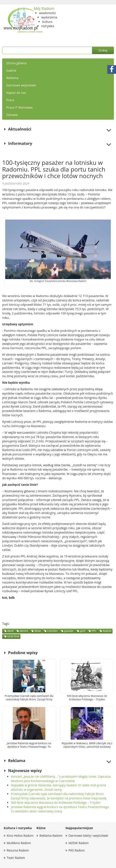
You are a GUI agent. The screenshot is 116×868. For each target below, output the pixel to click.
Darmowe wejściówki (21, 85)
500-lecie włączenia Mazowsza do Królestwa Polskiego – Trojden (56, 803)
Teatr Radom (16, 858)
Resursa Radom (18, 850)
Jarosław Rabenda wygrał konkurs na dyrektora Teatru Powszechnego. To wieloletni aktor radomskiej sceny (60, 809)
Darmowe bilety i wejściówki (88, 836)
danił (10, 631)
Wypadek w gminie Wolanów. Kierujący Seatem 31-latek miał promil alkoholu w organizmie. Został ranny (58, 787)
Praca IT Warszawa (19, 107)
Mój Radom (44, 8)
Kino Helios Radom (20, 836)
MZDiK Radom (79, 843)
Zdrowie (12, 115)
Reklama (12, 78)
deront (24, 631)
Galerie (11, 70)
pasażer (69, 631)
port (83, 631)
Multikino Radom (19, 843)
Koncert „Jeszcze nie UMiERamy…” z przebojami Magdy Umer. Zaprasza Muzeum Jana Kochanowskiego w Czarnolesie (61, 779)
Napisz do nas (16, 93)
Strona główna (16, 63)
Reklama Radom (51, 836)
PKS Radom (77, 850)
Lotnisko (52, 631)
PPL (94, 631)
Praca (10, 100)
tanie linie (13, 636)
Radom (107, 631)
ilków (38, 631)
